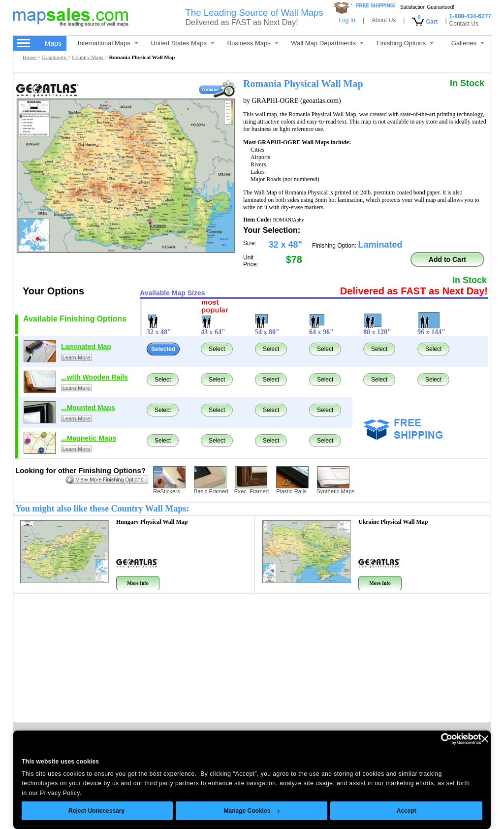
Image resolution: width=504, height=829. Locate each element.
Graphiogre (55, 57)
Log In (347, 20)
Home (30, 57)
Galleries (468, 43)
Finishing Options (405, 43)
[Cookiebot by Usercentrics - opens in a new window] (438, 739)
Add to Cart (447, 259)
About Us (384, 20)
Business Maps (253, 43)
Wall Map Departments (327, 43)
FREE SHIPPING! (376, 6)
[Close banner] (485, 739)
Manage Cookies (252, 811)
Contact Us (464, 24)
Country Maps (88, 57)
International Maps (108, 43)
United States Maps (182, 43)
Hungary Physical (152, 522)
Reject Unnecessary (96, 811)
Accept (407, 811)
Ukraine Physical (393, 522)
